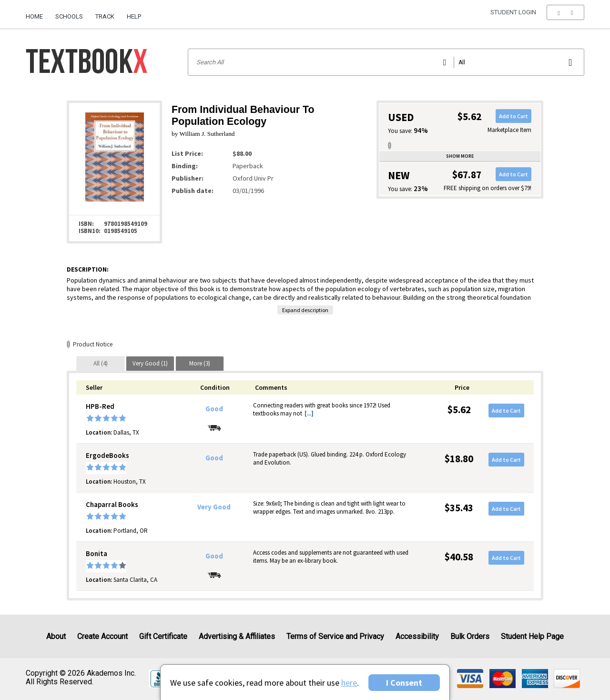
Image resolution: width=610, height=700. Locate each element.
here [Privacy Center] (349, 683)
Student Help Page (532, 636)
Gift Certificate (163, 636)
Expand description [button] (305, 310)
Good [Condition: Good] (214, 409)
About (56, 636)
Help (134, 16)
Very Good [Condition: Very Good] (214, 507)
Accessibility (417, 636)
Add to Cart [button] (513, 116)
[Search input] (386, 62)
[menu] (565, 17)
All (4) (101, 363)
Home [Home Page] (34, 16)
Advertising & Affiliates (237, 636)
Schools (69, 16)
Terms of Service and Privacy (335, 636)
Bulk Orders (470, 636)
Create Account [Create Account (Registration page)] (102, 636)
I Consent (404, 683)
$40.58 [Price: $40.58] (459, 557)
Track (105, 16)
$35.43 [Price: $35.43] (459, 508)
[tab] (101, 363)
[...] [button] (309, 413)
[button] (565, 17)
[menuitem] (37, 13)
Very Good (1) (150, 363)
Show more (460, 156)
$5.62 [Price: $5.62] (459, 410)
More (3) (200, 363)
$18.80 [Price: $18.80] (459, 459)
